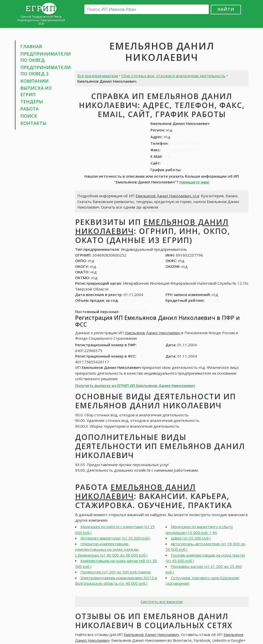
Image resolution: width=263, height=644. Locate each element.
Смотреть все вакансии (162, 602)
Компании (35, 81)
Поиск (29, 116)
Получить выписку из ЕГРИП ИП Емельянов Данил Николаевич (135, 385)
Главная (31, 46)
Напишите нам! (194, 182)
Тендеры (32, 102)
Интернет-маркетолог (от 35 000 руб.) (115, 538)
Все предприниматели (98, 76)
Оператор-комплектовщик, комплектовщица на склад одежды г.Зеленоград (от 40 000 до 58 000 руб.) (111, 549)
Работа (30, 109)
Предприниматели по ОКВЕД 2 (46, 71)
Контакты (33, 123)
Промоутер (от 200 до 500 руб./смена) (116, 572)
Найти (226, 9)
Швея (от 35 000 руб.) (191, 538)
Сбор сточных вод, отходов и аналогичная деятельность (173, 76)
